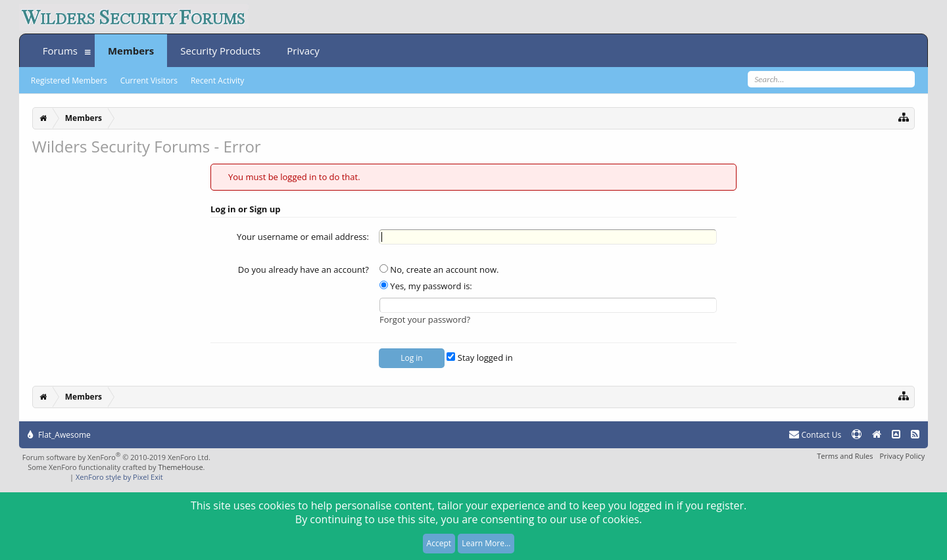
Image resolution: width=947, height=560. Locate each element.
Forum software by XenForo (116, 457)
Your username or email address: (303, 237)
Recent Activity (217, 81)
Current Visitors (149, 81)
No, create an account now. (439, 269)
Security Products (220, 51)
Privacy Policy (902, 456)
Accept (439, 543)
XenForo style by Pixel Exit (119, 477)
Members (131, 51)
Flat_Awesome (59, 435)
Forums (60, 51)
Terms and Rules (845, 456)
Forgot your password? (425, 319)
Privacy (303, 51)
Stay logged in (479, 358)
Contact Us (815, 435)
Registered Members (69, 81)
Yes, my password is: (426, 286)
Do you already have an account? (304, 269)
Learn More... (486, 543)
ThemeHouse (180, 467)
